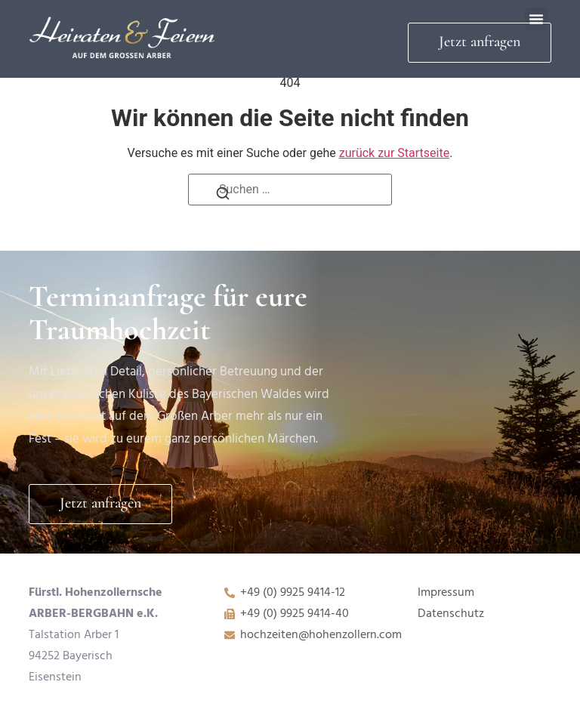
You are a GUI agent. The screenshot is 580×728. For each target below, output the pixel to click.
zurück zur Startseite (394, 153)
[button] (536, 19)
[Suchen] (223, 197)
